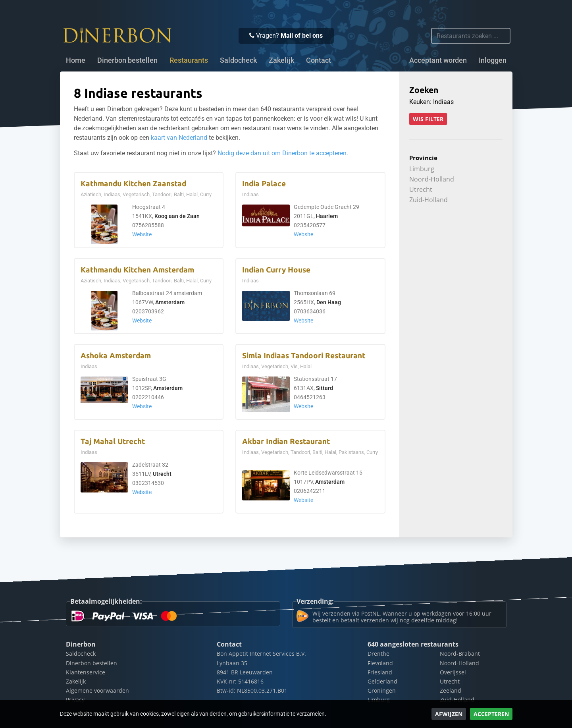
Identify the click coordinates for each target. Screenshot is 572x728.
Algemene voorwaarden (97, 690)
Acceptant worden (438, 60)
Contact (319, 60)
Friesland (380, 672)
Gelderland (382, 681)
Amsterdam (170, 302)
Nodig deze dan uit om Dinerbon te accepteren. (283, 153)
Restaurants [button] (189, 60)
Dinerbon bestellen (127, 60)
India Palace (264, 184)
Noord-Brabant (460, 654)
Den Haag (329, 302)
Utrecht (162, 474)
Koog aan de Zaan (177, 216)
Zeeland (451, 690)
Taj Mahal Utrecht (113, 441)
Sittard (325, 388)
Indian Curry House (276, 270)
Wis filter (428, 119)
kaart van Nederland (179, 138)
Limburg (422, 169)
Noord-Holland (432, 179)
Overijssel (453, 672)
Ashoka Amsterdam (116, 356)
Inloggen (493, 60)
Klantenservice (86, 672)
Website (142, 235)
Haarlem (327, 216)
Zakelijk (281, 60)
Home (76, 60)
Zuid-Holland (429, 200)
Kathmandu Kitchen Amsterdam (137, 270)
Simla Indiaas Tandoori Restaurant (304, 356)
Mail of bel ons (302, 36)
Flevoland (380, 663)
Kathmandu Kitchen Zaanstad (133, 184)
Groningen (382, 690)
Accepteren (491, 714)
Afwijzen (449, 714)
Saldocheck (238, 60)
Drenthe (378, 654)
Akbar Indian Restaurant (286, 441)
